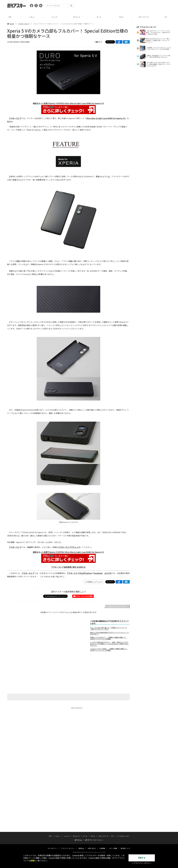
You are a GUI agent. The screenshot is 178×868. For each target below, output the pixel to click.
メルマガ (108, 573)
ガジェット (78, 17)
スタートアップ (145, 17)
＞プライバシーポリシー (142, 863)
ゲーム (100, 17)
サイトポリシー (53, 846)
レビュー (33, 17)
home (11, 24)
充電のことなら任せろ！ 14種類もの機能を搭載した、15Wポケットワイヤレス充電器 (109, 638)
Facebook (98, 573)
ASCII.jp (78, 838)
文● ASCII (98, 42)
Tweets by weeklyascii (77, 708)
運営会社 (81, 846)
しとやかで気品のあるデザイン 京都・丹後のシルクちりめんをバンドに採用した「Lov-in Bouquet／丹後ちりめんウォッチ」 (109, 644)
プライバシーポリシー (68, 846)
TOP (11, 17)
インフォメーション (123, 834)
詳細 (32, 861)
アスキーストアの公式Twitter (79, 573)
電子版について (125, 846)
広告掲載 (102, 846)
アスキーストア (24, 24)
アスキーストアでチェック (69, 547)
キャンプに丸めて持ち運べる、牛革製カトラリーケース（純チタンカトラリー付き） (108, 628)
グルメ (122, 17)
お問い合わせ (92, 846)
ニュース (56, 17)
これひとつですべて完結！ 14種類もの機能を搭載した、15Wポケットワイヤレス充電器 (109, 650)
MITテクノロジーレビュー (94, 838)
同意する (142, 858)
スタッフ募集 (113, 846)
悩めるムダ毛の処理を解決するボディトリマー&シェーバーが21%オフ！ (110, 633)
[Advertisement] (130, 6)
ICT (167, 17)
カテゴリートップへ (117, 606)
